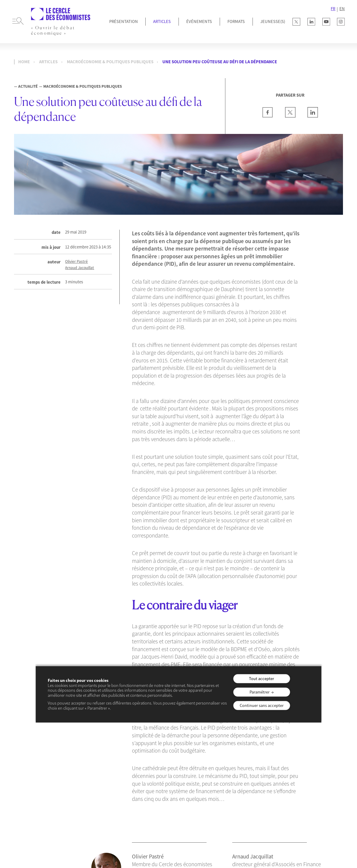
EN (342, 9)
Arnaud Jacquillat (80, 268)
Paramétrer (260, 692)
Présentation (124, 21)
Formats (236, 21)
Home (24, 62)
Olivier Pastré (76, 262)
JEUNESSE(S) (273, 21)
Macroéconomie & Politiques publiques (110, 62)
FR (333, 9)
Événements (199, 21)
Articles (162, 21)
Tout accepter (261, 679)
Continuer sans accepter (262, 706)
